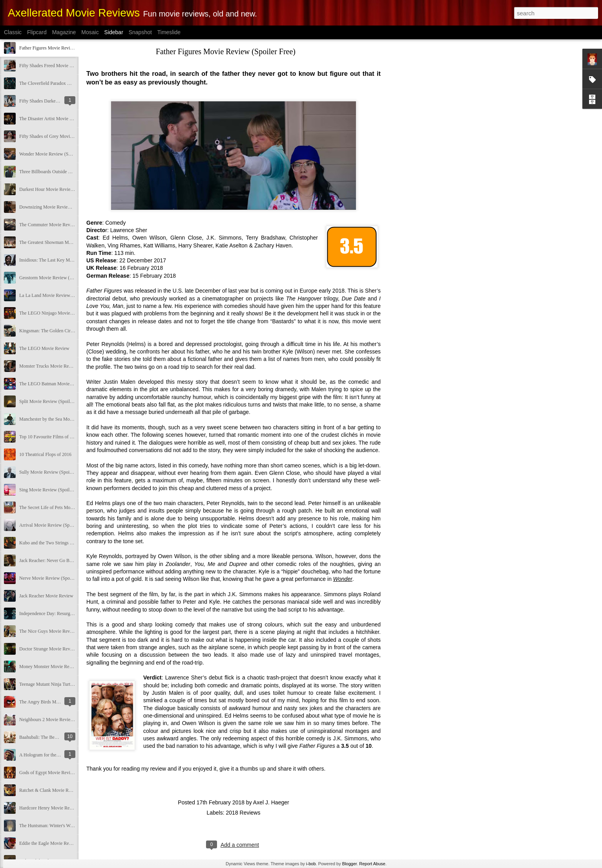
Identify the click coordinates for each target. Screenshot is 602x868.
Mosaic (90, 32)
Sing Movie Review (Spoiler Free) (52, 490)
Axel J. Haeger (271, 802)
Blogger (349, 864)
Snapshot (140, 32)
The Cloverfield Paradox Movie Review (57, 83)
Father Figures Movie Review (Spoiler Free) (61, 48)
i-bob (311, 864)
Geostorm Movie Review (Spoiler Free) (57, 278)
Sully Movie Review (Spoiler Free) (52, 472)
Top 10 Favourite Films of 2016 (49, 437)
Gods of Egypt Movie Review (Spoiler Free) (61, 773)
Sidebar (114, 32)
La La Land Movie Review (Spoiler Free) (58, 295)
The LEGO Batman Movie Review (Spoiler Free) (66, 384)
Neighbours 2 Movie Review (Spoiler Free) (60, 720)
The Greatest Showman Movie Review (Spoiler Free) (70, 242)
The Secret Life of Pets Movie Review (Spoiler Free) (69, 507)
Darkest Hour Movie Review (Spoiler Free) (60, 189)
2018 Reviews (243, 813)
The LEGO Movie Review (44, 348)
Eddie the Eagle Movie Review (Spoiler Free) (62, 843)
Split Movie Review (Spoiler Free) (52, 401)
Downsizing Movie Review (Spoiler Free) (59, 207)
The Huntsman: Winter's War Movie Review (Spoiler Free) (75, 826)
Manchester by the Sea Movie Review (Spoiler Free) (69, 419)
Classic (13, 32)
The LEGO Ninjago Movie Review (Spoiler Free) (66, 313)
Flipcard (37, 32)
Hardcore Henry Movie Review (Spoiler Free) (63, 808)
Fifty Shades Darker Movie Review (53, 101)
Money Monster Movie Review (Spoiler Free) (63, 667)
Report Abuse (372, 864)
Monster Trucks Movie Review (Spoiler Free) (62, 366)
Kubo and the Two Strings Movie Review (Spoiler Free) (72, 543)
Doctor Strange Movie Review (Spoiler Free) (62, 649)
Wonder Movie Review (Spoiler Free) (55, 154)
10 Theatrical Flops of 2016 (45, 454)
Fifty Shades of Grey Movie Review (53, 136)
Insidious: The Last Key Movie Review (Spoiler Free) (70, 260)
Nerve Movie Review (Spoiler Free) (53, 578)
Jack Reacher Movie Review (46, 596)
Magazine (64, 32)
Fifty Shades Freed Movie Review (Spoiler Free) (65, 66)
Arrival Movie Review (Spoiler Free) (54, 525)
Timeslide (169, 32)
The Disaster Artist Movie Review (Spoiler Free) (65, 119)
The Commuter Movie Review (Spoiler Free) (62, 225)
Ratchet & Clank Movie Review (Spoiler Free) (63, 790)
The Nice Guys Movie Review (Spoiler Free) (62, 631)
